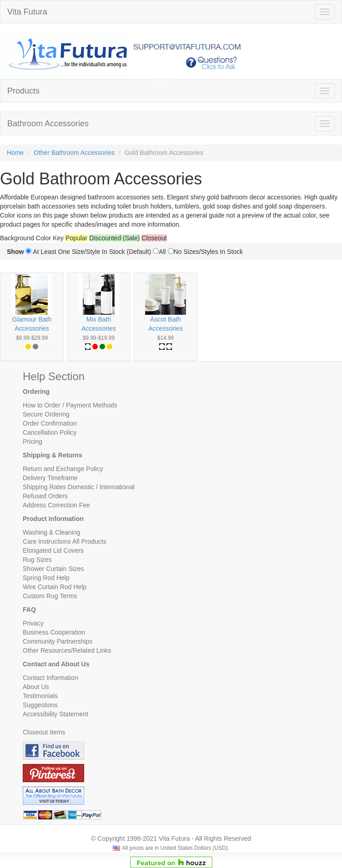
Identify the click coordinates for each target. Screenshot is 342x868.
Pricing (33, 441)
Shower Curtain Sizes (53, 569)
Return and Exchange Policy (63, 469)
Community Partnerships (58, 641)
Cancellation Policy (50, 432)
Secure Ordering (46, 414)
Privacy (33, 623)
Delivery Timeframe (50, 478)
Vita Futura (27, 12)
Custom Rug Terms (50, 596)
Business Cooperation (54, 632)
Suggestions (40, 705)
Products (23, 91)
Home (15, 153)
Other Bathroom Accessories (74, 153)
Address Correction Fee (56, 505)
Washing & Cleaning (51, 532)
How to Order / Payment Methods (70, 405)
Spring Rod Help (46, 578)
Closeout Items (44, 732)
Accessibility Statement (55, 714)
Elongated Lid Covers (53, 551)
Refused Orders (45, 496)
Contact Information (50, 678)
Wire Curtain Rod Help (55, 587)
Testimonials (40, 696)
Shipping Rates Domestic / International (79, 487)
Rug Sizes (37, 560)
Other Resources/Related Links (67, 650)
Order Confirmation (50, 423)
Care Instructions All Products (65, 541)
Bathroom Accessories (48, 124)
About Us (36, 687)
